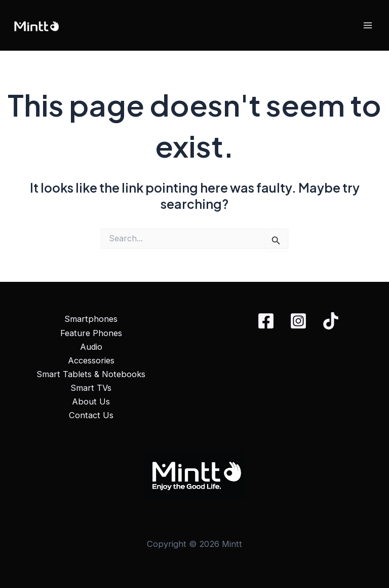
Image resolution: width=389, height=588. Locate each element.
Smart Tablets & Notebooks (91, 374)
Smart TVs (91, 388)
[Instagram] (298, 321)
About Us (91, 401)
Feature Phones (91, 333)
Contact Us (91, 415)
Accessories (91, 360)
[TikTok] (331, 321)
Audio (91, 347)
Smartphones (91, 319)
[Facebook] (266, 321)
